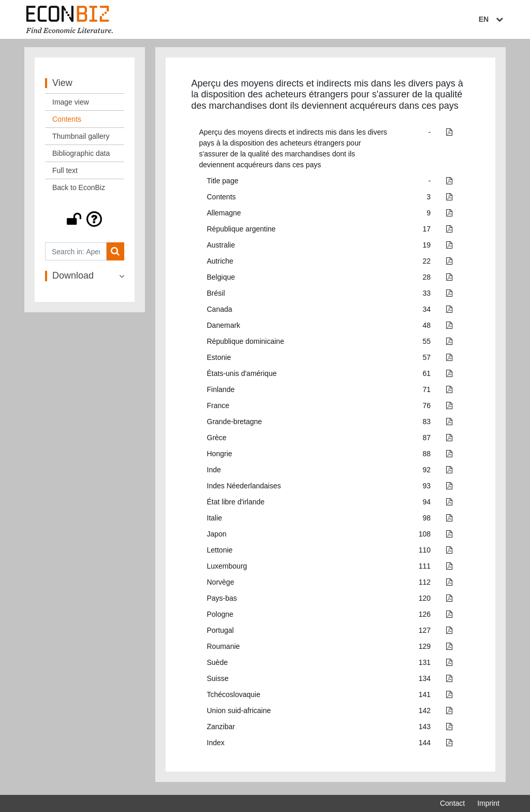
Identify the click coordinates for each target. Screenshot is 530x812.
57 (427, 360)
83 (427, 424)
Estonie (219, 360)
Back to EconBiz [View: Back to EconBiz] (79, 190)
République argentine (241, 231)
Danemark (224, 328)
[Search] (115, 254)
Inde (214, 472)
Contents (222, 199)
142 (425, 713)
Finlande (221, 392)
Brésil (216, 296)
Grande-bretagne (235, 424)
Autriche (220, 264)
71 (427, 392)
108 (425, 536)
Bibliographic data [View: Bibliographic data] (81, 156)
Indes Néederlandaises (244, 488)
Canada (220, 312)
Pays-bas (222, 601)
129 (425, 649)
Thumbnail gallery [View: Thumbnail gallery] (81, 139)
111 (425, 569)
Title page (223, 183)
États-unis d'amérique (242, 376)
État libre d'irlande (236, 504)
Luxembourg (227, 569)
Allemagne (224, 215)
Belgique (221, 280)
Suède (217, 665)
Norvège (221, 585)
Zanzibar (221, 729)
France (218, 408)
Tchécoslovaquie (234, 697)
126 (425, 617)
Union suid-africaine (239, 713)
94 (427, 504)
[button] (85, 222)
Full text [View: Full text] (65, 173)
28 (427, 280)
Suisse (218, 681)
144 (425, 745)
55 (427, 344)
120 (425, 601)
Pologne (220, 617)
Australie (221, 248)
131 (425, 665)
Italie (215, 520)
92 (427, 472)
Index (216, 745)
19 (427, 248)
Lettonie (220, 553)
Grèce (217, 440)
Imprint (488, 803)
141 (425, 697)
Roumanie (224, 649)
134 (425, 681)
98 (427, 520)
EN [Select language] (492, 19)
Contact (452, 803)
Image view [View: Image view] (71, 105)
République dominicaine (246, 344)
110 (425, 553)
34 (427, 312)
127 (425, 633)
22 (427, 264)
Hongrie (220, 456)
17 (427, 231)
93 (427, 488)
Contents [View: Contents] (67, 122)
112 (425, 585)
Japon (217, 536)
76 (427, 408)
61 (427, 376)
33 (427, 296)
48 (427, 328)
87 (427, 440)
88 (427, 456)
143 (425, 729)
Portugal (220, 633)
